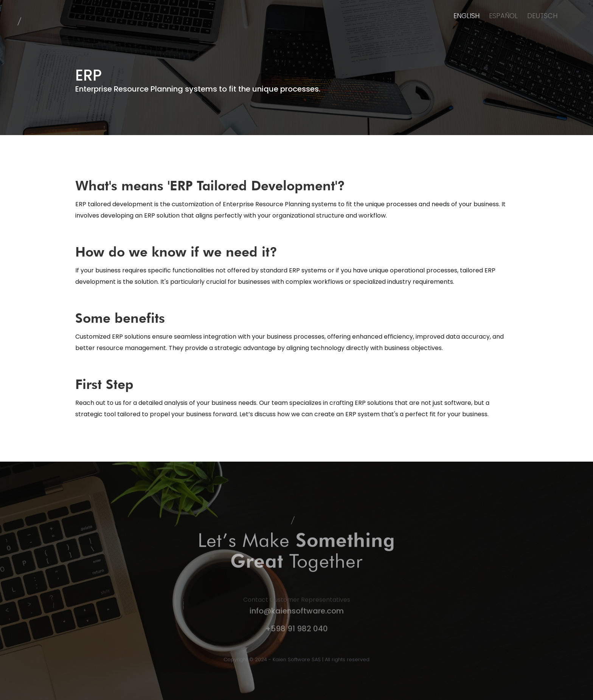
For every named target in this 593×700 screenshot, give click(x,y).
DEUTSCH (542, 16)
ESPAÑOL (503, 16)
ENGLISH (466, 16)
